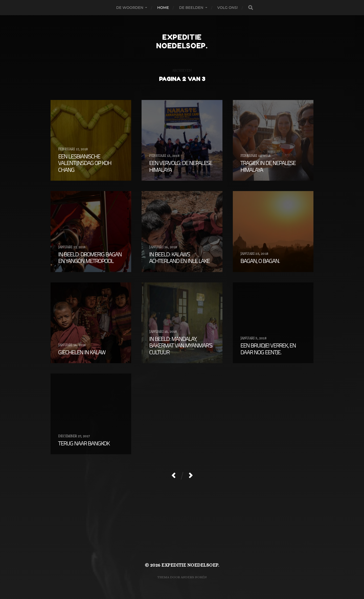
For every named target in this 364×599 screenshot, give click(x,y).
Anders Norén (194, 577)
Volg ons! (228, 8)
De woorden (130, 8)
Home (163, 8)
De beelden (191, 8)
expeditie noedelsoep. (182, 42)
